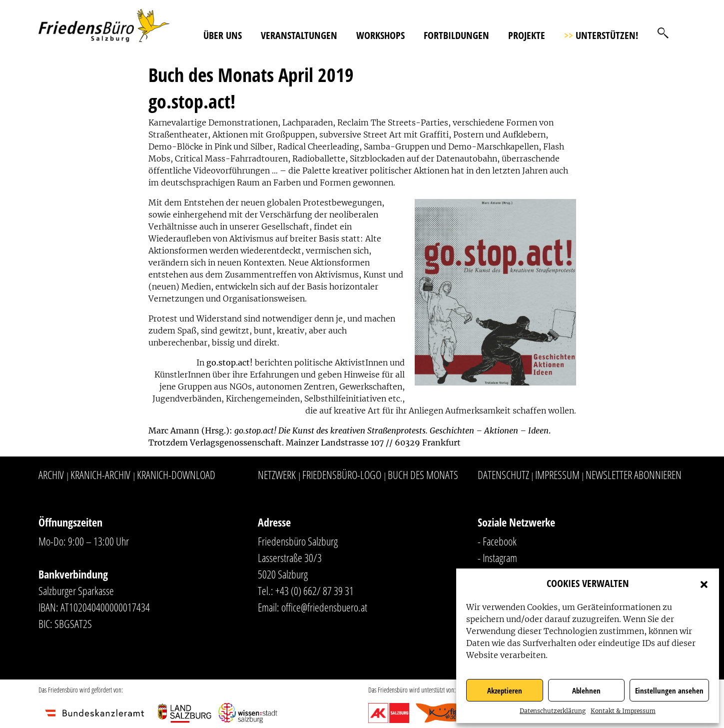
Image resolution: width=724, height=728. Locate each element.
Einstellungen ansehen (669, 690)
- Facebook (497, 541)
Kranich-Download (176, 474)
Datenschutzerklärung (553, 711)
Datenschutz (503, 474)
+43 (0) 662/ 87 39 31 (315, 590)
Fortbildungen (456, 35)
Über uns (223, 35)
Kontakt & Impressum (623, 711)
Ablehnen (586, 690)
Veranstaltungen (299, 35)
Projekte (527, 35)
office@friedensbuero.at (324, 607)
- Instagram (497, 557)
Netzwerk (277, 474)
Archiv (51, 474)
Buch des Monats (423, 474)
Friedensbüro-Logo (342, 474)
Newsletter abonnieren (634, 474)
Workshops (380, 35)
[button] (704, 583)
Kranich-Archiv (100, 474)
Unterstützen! (601, 35)
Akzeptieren (505, 690)
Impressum (557, 474)
